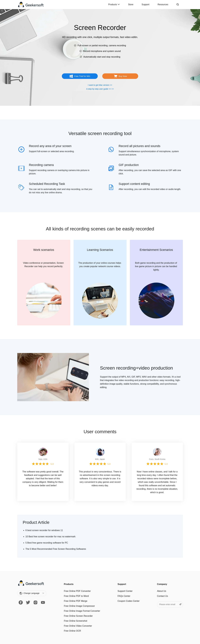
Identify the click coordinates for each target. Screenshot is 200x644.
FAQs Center (124, 596)
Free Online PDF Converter (77, 591)
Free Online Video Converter (78, 626)
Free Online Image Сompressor (79, 606)
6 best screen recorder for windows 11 (44, 530)
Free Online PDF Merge (76, 601)
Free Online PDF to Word (76, 596)
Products (114, 4)
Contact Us (163, 596)
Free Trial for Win (82, 76)
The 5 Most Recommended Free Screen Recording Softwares (56, 549)
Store (131, 4)
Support (145, 4)
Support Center (125, 591)
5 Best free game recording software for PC (47, 543)
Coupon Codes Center (129, 601)
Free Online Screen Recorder (78, 616)
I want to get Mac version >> (100, 85)
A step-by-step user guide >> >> (100, 89)
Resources (163, 4)
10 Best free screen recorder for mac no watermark (51, 537)
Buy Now (123, 76)
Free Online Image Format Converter (82, 611)
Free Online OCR (72, 631)
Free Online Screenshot (76, 621)
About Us (162, 591)
